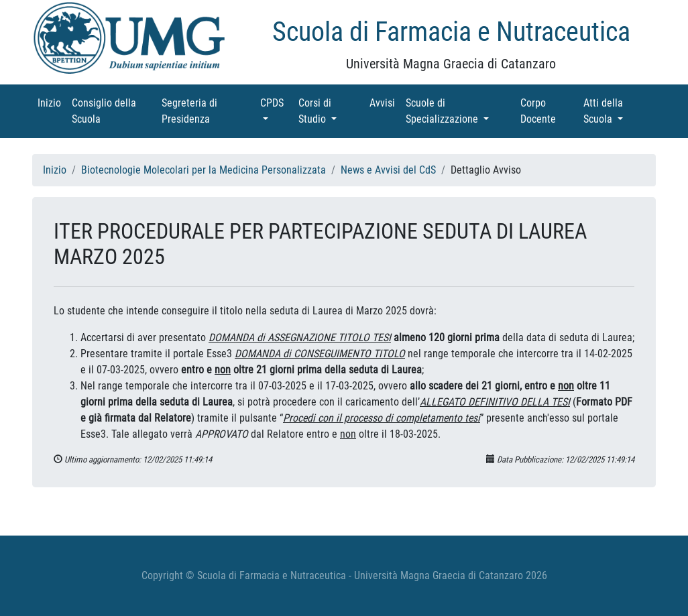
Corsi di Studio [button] (331, 111)
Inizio (52, 102)
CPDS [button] (277, 102)
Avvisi (385, 102)
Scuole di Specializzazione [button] (460, 111)
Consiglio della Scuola (105, 111)
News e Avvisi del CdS (388, 170)
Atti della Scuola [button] (618, 111)
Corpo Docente (549, 111)
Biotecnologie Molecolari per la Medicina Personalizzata (204, 170)
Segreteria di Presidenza (205, 111)
